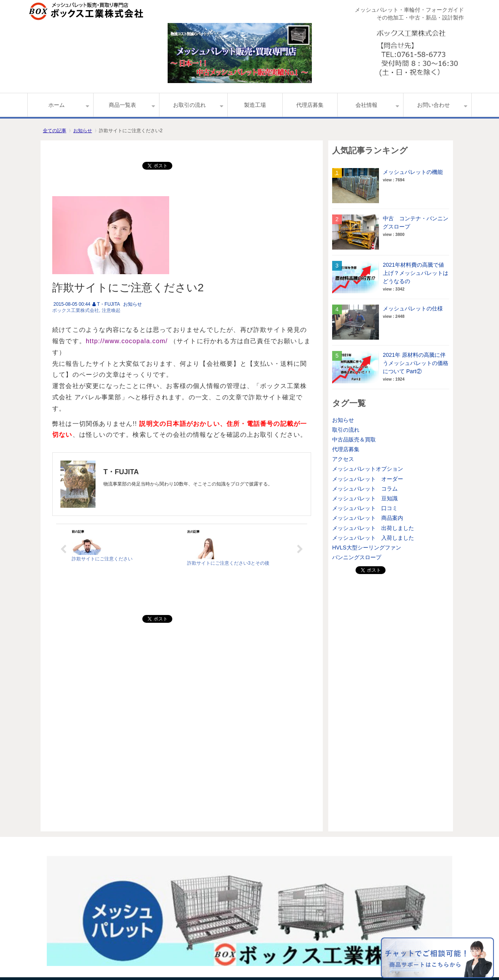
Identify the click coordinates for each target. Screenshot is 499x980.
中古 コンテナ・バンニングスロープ (416, 222)
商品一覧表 (122, 105)
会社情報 (366, 105)
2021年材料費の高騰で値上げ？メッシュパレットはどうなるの (416, 273)
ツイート (159, 162)
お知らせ (83, 131)
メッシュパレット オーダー (368, 479)
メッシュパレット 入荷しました (373, 538)
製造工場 (255, 105)
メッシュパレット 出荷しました (373, 528)
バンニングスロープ (357, 557)
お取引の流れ (189, 105)
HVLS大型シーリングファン (367, 548)
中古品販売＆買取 (354, 439)
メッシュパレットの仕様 (413, 308)
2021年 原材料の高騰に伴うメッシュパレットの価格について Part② (416, 363)
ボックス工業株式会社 (76, 310)
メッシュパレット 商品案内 (368, 518)
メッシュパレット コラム (365, 489)
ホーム (57, 105)
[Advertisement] (391, 695)
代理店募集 (310, 105)
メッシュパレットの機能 (413, 172)
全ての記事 (55, 131)
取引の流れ (346, 430)
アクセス (343, 459)
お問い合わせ (434, 105)
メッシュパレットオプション (368, 469)
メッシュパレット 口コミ (365, 508)
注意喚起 (111, 310)
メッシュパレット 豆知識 (365, 498)
